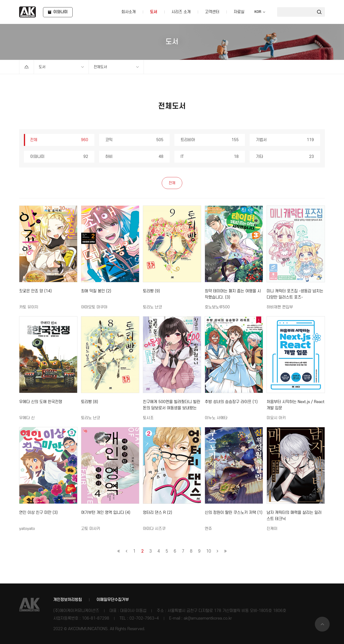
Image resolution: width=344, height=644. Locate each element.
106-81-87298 (96, 618)
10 (209, 551)
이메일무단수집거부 (113, 600)
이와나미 (59, 157)
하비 (134, 157)
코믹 (134, 140)
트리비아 (210, 140)
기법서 (285, 140)
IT (210, 157)
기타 (285, 157)
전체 (59, 140)
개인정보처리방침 (68, 600)
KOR (258, 12)
